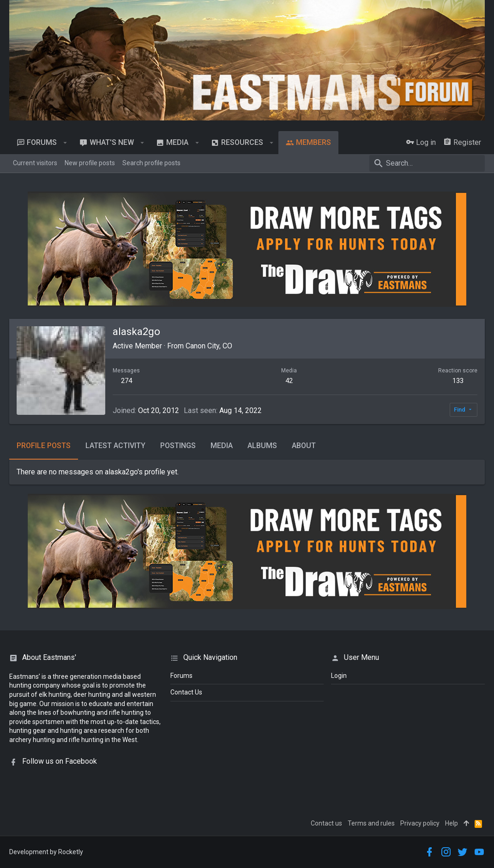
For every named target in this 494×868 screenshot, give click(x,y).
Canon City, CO (209, 346)
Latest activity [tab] (115, 446)
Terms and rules (371, 823)
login (339, 676)
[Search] (427, 163)
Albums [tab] (262, 446)
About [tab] (304, 446)
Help (452, 823)
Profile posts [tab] (44, 446)
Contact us (326, 823)
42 (289, 381)
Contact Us (186, 692)
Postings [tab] (178, 446)
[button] (65, 143)
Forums (181, 676)
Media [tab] (222, 446)
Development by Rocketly (46, 852)
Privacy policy (420, 823)
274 (127, 381)
